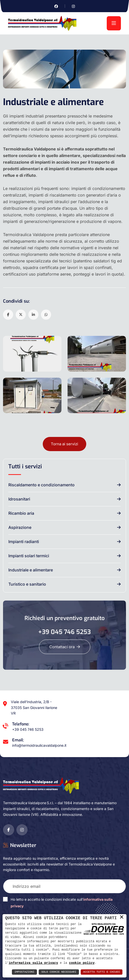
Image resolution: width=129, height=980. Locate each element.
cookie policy (82, 963)
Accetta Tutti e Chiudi (102, 972)
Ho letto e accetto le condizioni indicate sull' (62, 903)
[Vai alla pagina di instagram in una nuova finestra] (73, 6)
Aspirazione (20, 527)
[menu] (114, 23)
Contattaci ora (65, 647)
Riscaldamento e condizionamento (41, 485)
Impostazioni (24, 972)
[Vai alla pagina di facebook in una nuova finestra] (56, 6)
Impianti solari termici (29, 556)
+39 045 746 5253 (64, 632)
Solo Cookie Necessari (59, 972)
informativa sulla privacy (33, 963)
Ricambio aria (21, 513)
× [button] (122, 917)
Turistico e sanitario (27, 584)
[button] (8, 315)
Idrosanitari (19, 499)
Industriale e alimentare (31, 570)
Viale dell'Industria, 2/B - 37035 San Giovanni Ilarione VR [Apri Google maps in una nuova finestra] (34, 708)
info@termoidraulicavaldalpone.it (39, 745)
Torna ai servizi (64, 444)
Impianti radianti (24, 542)
